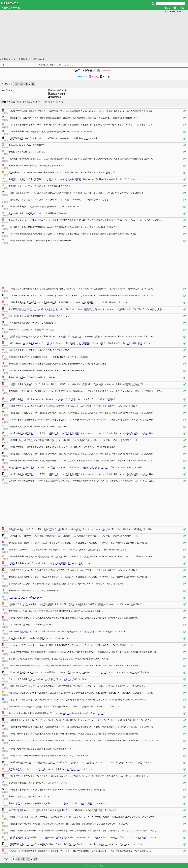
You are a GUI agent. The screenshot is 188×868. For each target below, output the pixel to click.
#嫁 (45, 102)
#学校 (50, 102)
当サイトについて (94, 866)
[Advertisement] (85, 35)
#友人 (30, 102)
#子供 (56, 102)
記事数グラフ (108, 71)
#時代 (18, 102)
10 (33, 84)
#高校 (61, 102)
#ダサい (44, 65)
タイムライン (68, 65)
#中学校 (83, 77)
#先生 (13, 102)
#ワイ (41, 102)
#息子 (35, 102)
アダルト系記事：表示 (174, 12)
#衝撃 (24, 102)
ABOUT (168, 8)
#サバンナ (55, 65)
